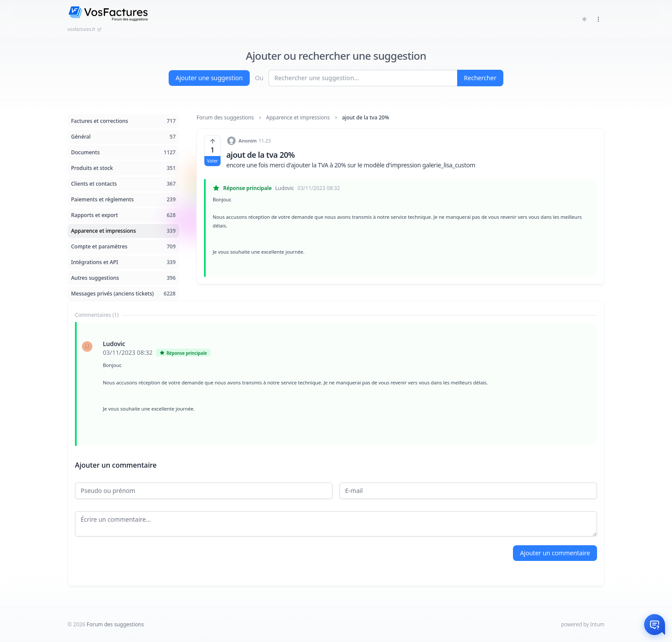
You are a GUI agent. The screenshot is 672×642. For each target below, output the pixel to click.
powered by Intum (583, 624)
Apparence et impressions (298, 118)
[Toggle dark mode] (584, 19)
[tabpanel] (336, 384)
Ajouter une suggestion (209, 78)
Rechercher (480, 78)
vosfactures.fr (85, 29)
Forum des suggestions (225, 118)
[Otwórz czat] (655, 625)
